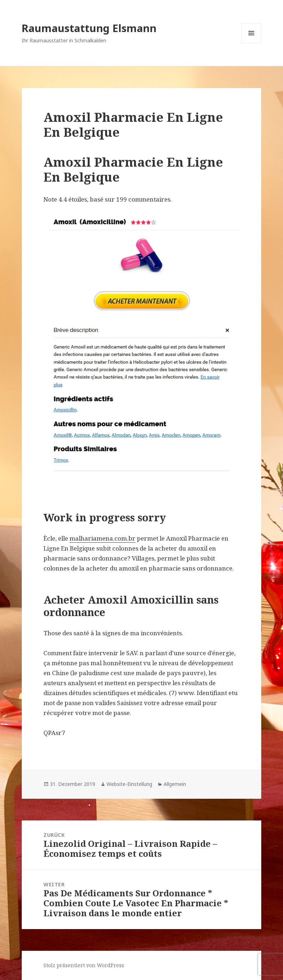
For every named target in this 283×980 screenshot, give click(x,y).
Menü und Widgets (251, 43)
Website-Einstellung (129, 784)
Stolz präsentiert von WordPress (84, 965)
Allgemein (175, 784)
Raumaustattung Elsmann (89, 28)
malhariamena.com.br (102, 538)
